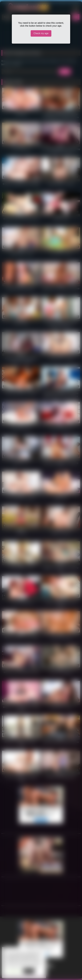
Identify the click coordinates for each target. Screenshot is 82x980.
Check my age (41, 33)
